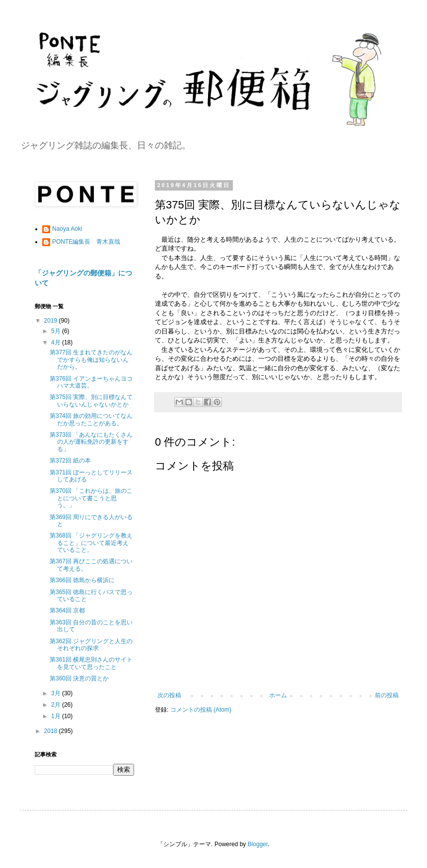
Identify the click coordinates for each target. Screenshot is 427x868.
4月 (57, 342)
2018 (52, 731)
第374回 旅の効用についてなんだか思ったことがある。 (91, 419)
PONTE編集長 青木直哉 (86, 242)
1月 (57, 716)
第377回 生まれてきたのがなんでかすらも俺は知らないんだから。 (91, 360)
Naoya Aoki (67, 229)
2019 (52, 321)
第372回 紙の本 (70, 461)
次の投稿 (169, 695)
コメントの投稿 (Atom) (201, 710)
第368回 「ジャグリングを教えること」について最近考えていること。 (91, 543)
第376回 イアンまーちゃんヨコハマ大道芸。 (91, 382)
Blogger (258, 844)
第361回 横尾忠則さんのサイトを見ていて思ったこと (91, 663)
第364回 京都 (67, 610)
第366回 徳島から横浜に (82, 580)
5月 (57, 331)
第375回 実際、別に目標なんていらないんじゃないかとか (91, 401)
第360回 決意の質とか (79, 678)
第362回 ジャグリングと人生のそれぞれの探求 (91, 645)
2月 (57, 705)
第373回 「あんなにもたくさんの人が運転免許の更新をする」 (91, 442)
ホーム (278, 695)
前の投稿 (387, 695)
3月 (57, 693)
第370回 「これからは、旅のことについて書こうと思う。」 (91, 498)
